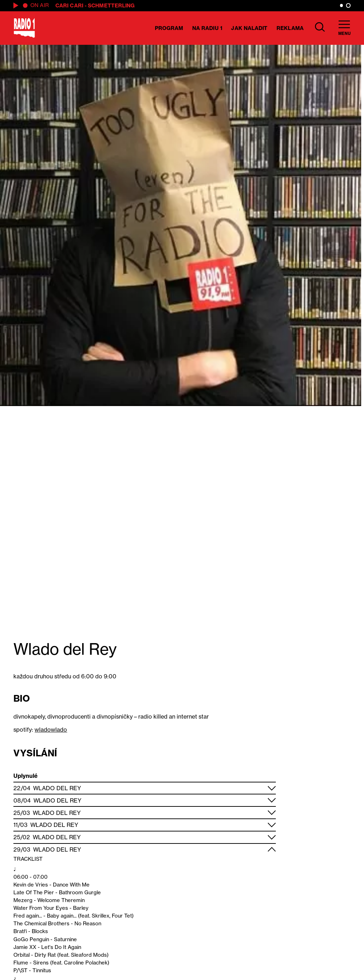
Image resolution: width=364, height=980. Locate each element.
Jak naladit (249, 28)
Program (169, 28)
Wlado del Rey (57, 788)
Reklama (290, 28)
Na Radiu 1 (207, 28)
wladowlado (51, 730)
